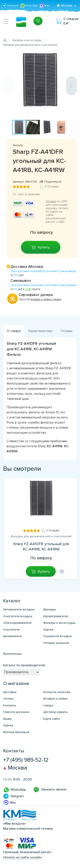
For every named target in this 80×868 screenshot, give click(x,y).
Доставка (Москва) (27, 267)
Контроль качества (57, 692)
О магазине (16, 684)
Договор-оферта (55, 712)
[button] (73, 54)
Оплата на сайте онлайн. (23, 857)
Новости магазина (16, 712)
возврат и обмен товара (46, 299)
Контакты (10, 705)
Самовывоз (21, 281)
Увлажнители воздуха (19, 609)
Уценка (48, 630)
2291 (28, 289)
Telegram (10, 6)
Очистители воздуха (18, 616)
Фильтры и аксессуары (59, 623)
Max (44, 6)
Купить (44, 247)
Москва (17, 768)
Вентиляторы (12, 654)
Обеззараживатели (17, 623)
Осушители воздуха (57, 636)
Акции (7, 719)
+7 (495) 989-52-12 (26, 760)
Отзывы (66, 331)
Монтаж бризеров (16, 732)
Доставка (10, 692)
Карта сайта (52, 719)
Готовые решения (56, 643)
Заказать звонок (54, 789)
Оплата (51, 201)
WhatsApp (29, 6)
